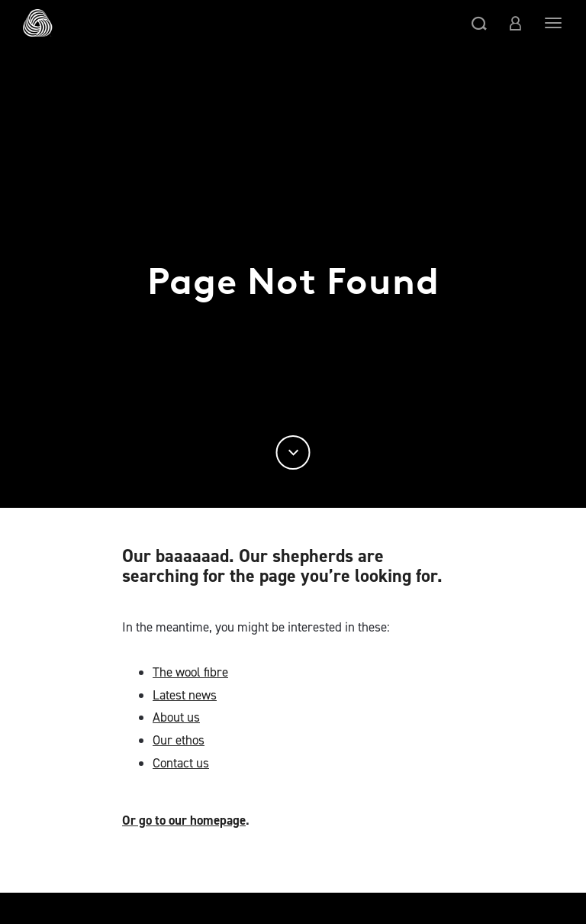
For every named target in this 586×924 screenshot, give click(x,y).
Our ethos (179, 740)
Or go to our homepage (184, 820)
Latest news (185, 695)
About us (176, 717)
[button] (479, 23)
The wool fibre (190, 672)
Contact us (181, 763)
